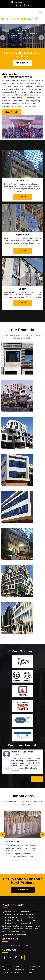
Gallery (16, 973)
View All (22, 197)
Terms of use (7, 970)
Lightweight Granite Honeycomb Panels (18, 915)
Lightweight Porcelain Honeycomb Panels (19, 923)
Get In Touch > (22, 63)
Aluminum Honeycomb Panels (14, 932)
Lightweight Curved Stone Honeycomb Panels (21, 929)
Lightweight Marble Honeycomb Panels (18, 917)
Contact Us (22, 890)
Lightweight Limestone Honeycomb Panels (19, 912)
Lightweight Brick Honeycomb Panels (17, 935)
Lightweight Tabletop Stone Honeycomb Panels (21, 926)
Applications (7, 973)
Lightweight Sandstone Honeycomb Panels (19, 920)
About (23, 973)
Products (31, 970)
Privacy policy (20, 970)
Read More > (11, 112)
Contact (30, 973)
